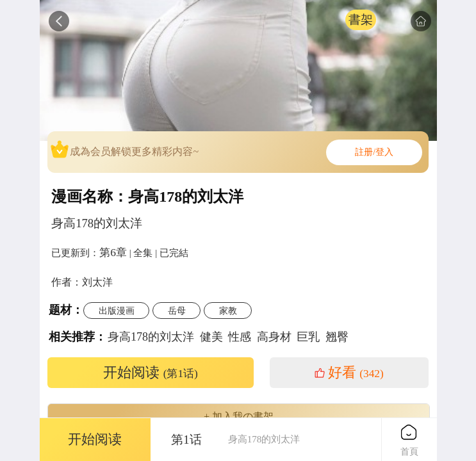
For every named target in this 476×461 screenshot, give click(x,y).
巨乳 (308, 337)
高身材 (274, 337)
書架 (361, 20)
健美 (211, 337)
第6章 (113, 252)
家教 (228, 311)
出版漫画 (117, 311)
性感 (240, 337)
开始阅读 (151, 373)
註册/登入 (374, 152)
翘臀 (337, 337)
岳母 (177, 311)
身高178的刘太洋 (151, 337)
